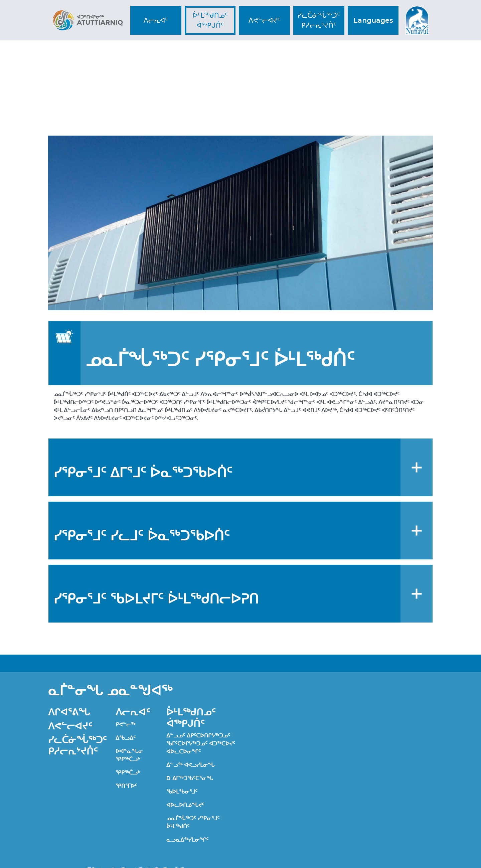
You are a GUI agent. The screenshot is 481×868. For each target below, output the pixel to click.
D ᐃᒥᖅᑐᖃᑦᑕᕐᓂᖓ (190, 778)
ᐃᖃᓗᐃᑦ (126, 738)
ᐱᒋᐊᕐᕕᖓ (69, 712)
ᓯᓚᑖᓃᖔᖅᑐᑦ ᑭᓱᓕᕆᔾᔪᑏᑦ (319, 20)
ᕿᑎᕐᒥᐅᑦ (126, 786)
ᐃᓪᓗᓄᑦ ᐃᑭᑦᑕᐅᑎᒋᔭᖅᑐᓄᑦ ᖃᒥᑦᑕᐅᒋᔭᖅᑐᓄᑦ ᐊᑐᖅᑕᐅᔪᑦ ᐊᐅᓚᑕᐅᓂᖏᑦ (201, 744)
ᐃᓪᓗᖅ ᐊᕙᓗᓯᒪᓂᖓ (190, 765)
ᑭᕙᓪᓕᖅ (125, 725)
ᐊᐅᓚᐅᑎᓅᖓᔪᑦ (185, 805)
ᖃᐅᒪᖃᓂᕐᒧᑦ (182, 792)
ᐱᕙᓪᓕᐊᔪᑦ (264, 20)
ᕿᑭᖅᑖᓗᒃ (128, 773)
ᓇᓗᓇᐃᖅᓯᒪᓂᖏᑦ (187, 840)
